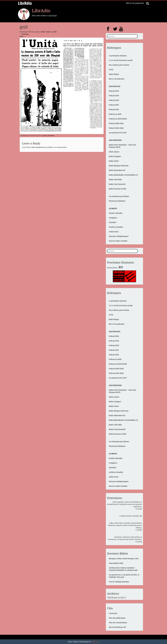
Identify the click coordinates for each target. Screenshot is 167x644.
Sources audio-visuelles (118, 241)
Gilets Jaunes (114, 152)
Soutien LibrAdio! (116, 213)
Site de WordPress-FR (117, 627)
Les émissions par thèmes (119, 196)
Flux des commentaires (118, 623)
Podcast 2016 (114, 100)
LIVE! (55, 32)
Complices (113, 218)
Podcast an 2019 (115, 114)
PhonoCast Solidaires (117, 201)
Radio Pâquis (114, 74)
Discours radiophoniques (119, 236)
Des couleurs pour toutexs (119, 65)
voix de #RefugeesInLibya (119, 582)
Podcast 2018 (114, 110)
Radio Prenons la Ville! (118, 189)
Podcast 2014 (114, 91)
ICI (141, 509)
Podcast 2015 (114, 96)
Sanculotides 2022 (116, 563)
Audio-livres (114, 232)
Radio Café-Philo (115, 180)
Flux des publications (117, 618)
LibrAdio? (113, 222)
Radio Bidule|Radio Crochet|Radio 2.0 (123, 175)
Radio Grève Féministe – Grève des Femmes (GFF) (122, 146)
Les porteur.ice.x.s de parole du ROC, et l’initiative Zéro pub (124, 576)
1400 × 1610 (46, 32)
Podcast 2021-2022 (116, 128)
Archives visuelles (116, 227)
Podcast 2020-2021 (116, 123)
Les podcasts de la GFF (118, 133)
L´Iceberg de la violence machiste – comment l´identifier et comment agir (123, 569)
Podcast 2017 (114, 105)
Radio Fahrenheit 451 (117, 170)
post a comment (49, 136)
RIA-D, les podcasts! (135, 3)
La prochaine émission (118, 56)
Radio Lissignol (115, 156)
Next (23, 36)
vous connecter (37, 147)
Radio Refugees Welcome (119, 166)
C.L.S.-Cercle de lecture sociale (121, 60)
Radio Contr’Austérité (117, 184)
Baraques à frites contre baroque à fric (124, 559)
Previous (24, 34)
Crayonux (95, 642)
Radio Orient (114, 161)
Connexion (113, 613)
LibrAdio (25, 3)
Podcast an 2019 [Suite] (118, 119)
